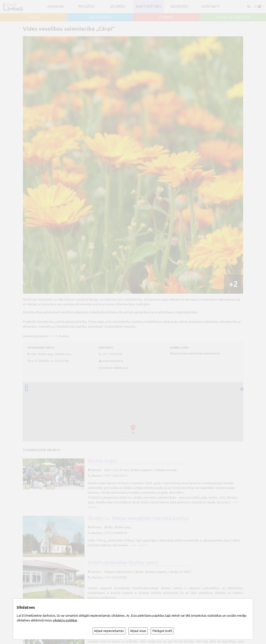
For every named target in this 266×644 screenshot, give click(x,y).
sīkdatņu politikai (65, 620)
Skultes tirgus (102, 461)
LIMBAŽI (166, 17)
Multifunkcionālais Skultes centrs (123, 562)
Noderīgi (180, 7)
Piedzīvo (87, 7)
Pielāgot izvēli (162, 631)
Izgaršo (118, 7)
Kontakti (211, 7)
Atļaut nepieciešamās (109, 631)
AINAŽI (33, 17)
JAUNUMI (55, 7)
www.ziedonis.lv (113, 361)
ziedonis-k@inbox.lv (115, 368)
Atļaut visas (138, 631)
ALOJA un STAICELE (233, 17)
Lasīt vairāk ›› (139, 545)
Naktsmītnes (149, 7)
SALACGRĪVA (100, 17)
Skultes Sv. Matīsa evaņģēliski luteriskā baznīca (138, 518)
